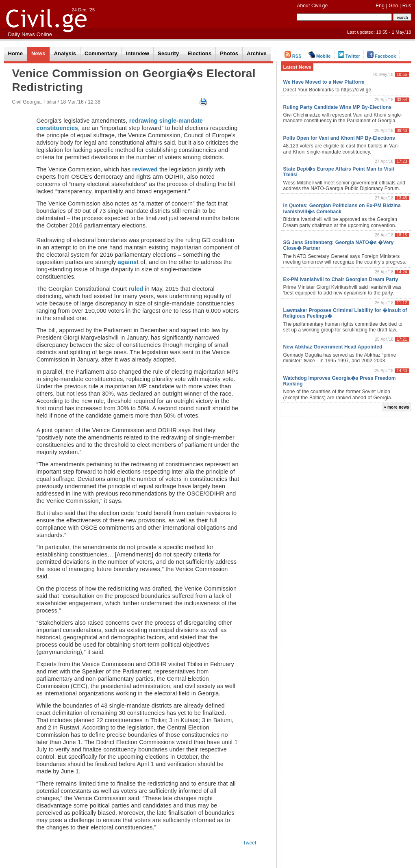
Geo (393, 6)
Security (168, 53)
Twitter (349, 56)
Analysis (65, 53)
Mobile (320, 56)
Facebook (382, 56)
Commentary (101, 53)
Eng (380, 6)
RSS (293, 56)
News (38, 53)
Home (16, 53)
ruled (136, 289)
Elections (199, 53)
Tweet (250, 843)
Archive (257, 53)
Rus (407, 6)
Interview (138, 53)
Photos (229, 53)
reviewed (145, 169)
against (128, 262)
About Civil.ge (312, 6)
